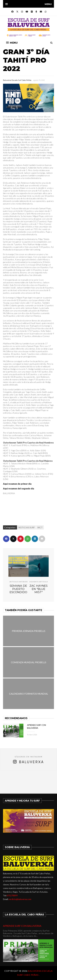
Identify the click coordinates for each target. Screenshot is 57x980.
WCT (40, 527)
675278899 (12, 895)
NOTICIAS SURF (27, 527)
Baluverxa (31, 762)
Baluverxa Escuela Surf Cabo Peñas (17, 80)
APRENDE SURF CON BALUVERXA (22, 926)
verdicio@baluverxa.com (20, 899)
